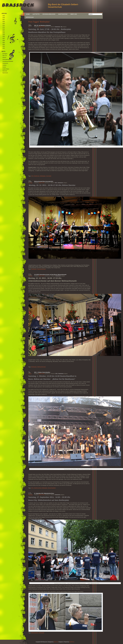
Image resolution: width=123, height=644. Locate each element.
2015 (4, 23)
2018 (4, 18)
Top (62, 27)
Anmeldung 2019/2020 (8, 61)
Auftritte (36, 14)
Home (28, 14)
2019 (4, 16)
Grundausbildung (49, 14)
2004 (4, 44)
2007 (4, 39)
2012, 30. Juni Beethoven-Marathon (43, 25)
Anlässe (4, 65)
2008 (4, 37)
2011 (56, 183)
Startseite (5, 71)
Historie (4, 58)
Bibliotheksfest (35, 633)
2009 (4, 35)
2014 (4, 25)
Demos (4, 67)
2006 (4, 41)
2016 (4, 21)
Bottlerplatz (43, 176)
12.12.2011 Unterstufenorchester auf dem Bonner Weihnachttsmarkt (50, 275)
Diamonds (56, 642)
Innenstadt (49, 176)
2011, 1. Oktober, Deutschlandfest (42, 372)
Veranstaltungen (6, 59)
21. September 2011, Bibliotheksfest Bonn (44, 493)
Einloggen (5, 54)
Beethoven (37, 176)
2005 (4, 42)
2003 (4, 46)
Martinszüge (63, 14)
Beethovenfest (38, 488)
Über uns (74, 14)
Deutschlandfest (52, 488)
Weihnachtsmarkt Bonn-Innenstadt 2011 (44, 181)
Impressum (30, 17)
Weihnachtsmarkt (41, 269)
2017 (4, 20)
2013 (4, 27)
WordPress (72, 642)
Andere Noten (6, 69)
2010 (4, 33)
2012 (32, 176)
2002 (4, 48)
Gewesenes (58, 27)
